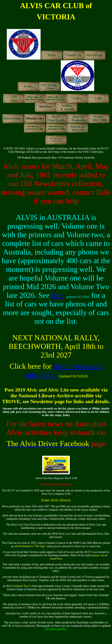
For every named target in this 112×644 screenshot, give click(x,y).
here (58, 295)
